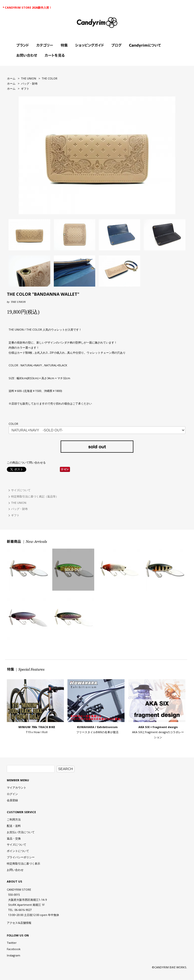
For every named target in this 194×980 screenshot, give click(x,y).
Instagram (14, 955)
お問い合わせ (15, 870)
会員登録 (12, 800)
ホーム (11, 78)
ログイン (12, 794)
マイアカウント (17, 787)
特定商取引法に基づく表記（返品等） (35, 496)
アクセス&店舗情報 (19, 923)
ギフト (25, 88)
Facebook (14, 949)
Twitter (12, 943)
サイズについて (21, 490)
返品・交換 (14, 838)
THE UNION (29, 78)
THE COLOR (50, 78)
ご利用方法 (14, 819)
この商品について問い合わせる (26, 462)
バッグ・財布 (29, 83)
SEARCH (65, 769)
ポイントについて (18, 851)
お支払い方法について (21, 832)
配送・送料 (14, 826)
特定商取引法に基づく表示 (23, 863)
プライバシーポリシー (21, 857)
